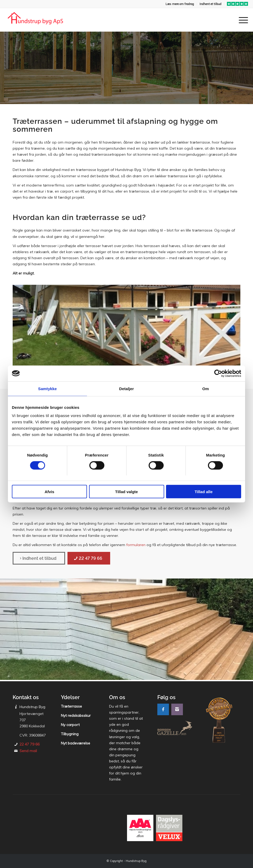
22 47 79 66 (30, 744)
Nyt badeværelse (76, 743)
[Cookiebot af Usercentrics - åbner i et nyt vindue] (218, 373)
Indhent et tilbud (210, 4)
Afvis (49, 492)
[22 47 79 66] (89, 558)
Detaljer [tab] (126, 388)
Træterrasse (71, 706)
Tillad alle (203, 492)
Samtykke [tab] (48, 388)
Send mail (28, 751)
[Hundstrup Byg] (35, 20)
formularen (136, 545)
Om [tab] (205, 388)
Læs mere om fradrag (180, 4)
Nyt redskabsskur (76, 715)
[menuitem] (180, 4)
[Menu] (241, 20)
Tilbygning (70, 734)
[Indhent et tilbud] (39, 558)
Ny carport (70, 725)
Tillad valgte (126, 492)
